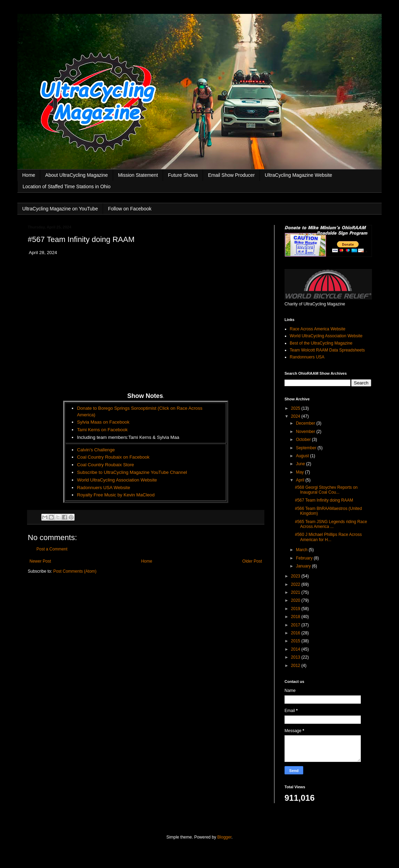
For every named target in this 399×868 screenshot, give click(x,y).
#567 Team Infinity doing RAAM (324, 500)
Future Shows (183, 175)
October (304, 440)
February (305, 558)
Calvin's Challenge (96, 450)
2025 (296, 408)
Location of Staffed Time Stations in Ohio (66, 186)
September (307, 448)
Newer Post (40, 561)
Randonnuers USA (307, 357)
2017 (296, 625)
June (301, 464)
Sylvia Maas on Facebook (103, 422)
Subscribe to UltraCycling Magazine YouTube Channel (132, 472)
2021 (296, 592)
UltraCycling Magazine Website (298, 175)
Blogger (224, 837)
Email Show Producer (231, 175)
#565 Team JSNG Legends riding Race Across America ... (331, 524)
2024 (296, 416)
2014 (296, 649)
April (301, 480)
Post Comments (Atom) (75, 571)
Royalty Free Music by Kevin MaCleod (116, 495)
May (300, 472)
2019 (296, 609)
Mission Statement (138, 175)
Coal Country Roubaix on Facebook (113, 457)
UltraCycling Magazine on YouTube (60, 209)
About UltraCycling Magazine (77, 175)
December (306, 423)
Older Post (252, 561)
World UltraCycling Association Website (117, 480)
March (302, 550)
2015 (296, 641)
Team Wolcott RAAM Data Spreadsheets (327, 350)
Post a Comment (52, 549)
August (303, 456)
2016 (296, 633)
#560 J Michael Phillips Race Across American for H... (328, 537)
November (306, 432)
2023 (296, 576)
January (304, 566)
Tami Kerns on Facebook (102, 430)
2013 (296, 657)
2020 (296, 600)
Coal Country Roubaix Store (105, 465)
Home (29, 175)
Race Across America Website (318, 329)
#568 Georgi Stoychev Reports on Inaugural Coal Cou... (326, 490)
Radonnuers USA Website (104, 488)
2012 (296, 666)
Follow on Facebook (130, 209)
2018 (296, 617)
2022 (296, 584)
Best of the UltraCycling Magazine (321, 343)
